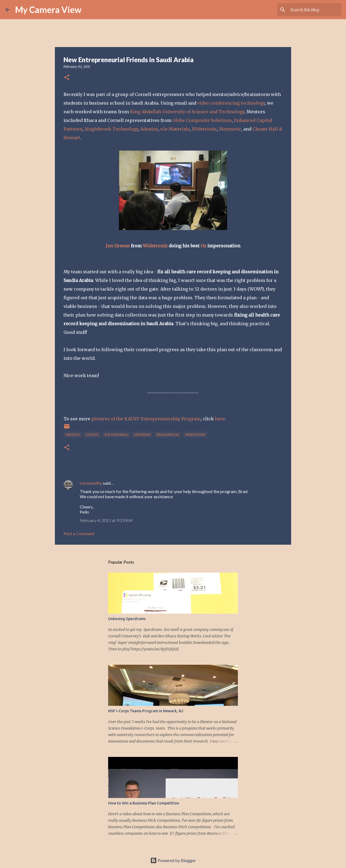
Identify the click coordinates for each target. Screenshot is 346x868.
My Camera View (48, 10)
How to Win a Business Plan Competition (144, 803)
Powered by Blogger (173, 860)
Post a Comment (79, 533)
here (220, 419)
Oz (203, 246)
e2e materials (116, 435)
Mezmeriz (230, 129)
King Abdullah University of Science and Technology (187, 112)
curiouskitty (91, 483)
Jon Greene (118, 246)
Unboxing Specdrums (127, 619)
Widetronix (204, 129)
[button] (67, 78)
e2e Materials (175, 129)
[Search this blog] (313, 10)
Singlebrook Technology (111, 129)
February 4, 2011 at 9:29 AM (106, 520)
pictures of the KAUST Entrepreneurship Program (146, 419)
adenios (73, 435)
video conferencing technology (231, 103)
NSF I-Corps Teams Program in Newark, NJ (146, 711)
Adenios (149, 129)
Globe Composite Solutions (202, 120)
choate (92, 435)
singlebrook (168, 435)
